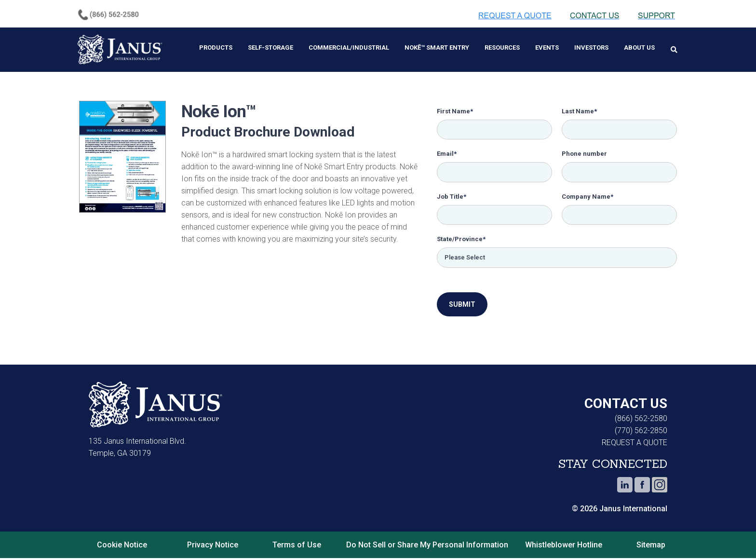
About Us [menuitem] (639, 48)
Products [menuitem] (216, 48)
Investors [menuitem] (591, 48)
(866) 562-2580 (641, 420)
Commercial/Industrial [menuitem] (349, 48)
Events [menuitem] (547, 48)
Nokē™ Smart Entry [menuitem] (437, 48)
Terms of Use (297, 546)
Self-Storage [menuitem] (270, 48)
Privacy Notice (213, 546)
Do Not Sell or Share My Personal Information (427, 546)
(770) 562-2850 (641, 432)
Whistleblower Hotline (566, 546)
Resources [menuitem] (502, 48)
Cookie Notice (122, 546)
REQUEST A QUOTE (634, 444)
